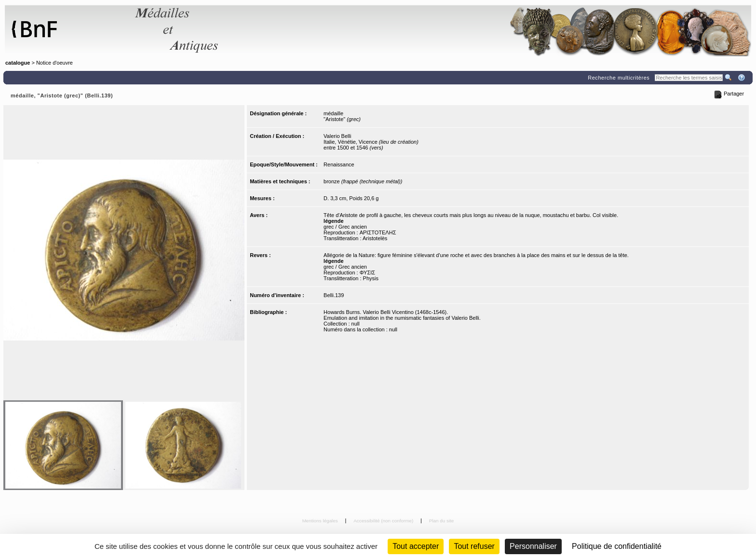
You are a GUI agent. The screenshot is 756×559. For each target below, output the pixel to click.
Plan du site (442, 521)
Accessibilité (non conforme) (384, 521)
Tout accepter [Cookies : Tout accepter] (416, 546)
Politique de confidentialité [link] (617, 546)
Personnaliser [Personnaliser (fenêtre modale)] (533, 546)
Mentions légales (321, 521)
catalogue (18, 63)
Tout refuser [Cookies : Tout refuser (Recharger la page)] (474, 546)
